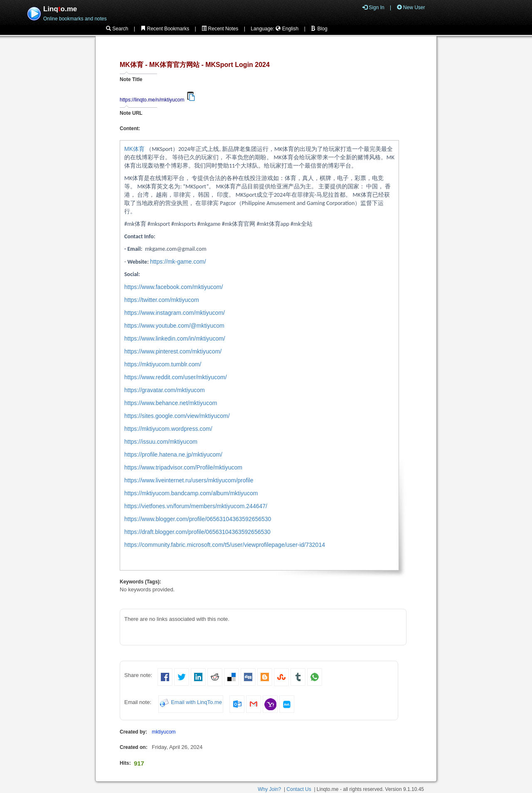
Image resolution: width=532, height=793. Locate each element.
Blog (319, 29)
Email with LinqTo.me (196, 703)
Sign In (373, 7)
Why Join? (269, 789)
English (287, 29)
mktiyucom (164, 732)
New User (411, 7)
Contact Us (299, 789)
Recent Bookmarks (165, 29)
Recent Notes (220, 29)
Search (117, 29)
